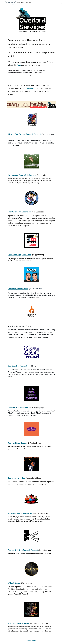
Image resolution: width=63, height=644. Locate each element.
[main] (31, 48)
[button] (2, 3)
